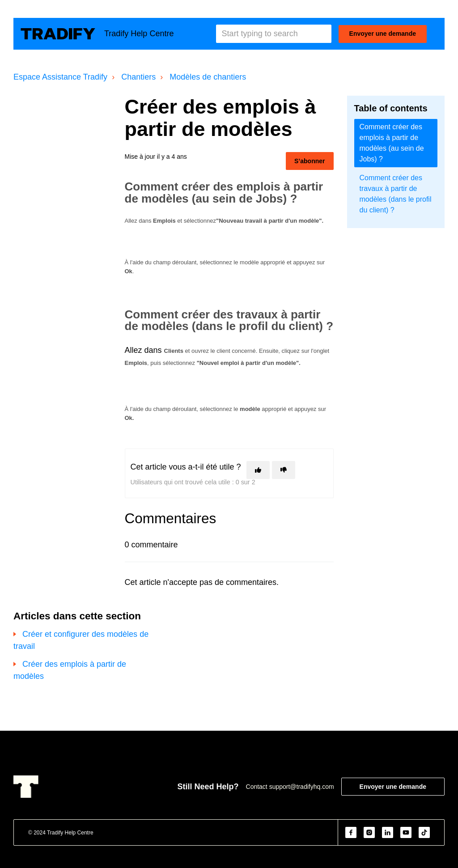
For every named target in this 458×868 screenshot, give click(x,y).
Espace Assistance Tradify (60, 77)
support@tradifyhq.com (302, 787)
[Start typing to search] (274, 34)
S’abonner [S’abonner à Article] (310, 161)
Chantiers (138, 77)
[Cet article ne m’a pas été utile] (284, 470)
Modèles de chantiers (208, 77)
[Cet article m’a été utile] (258, 470)
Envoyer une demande (383, 34)
